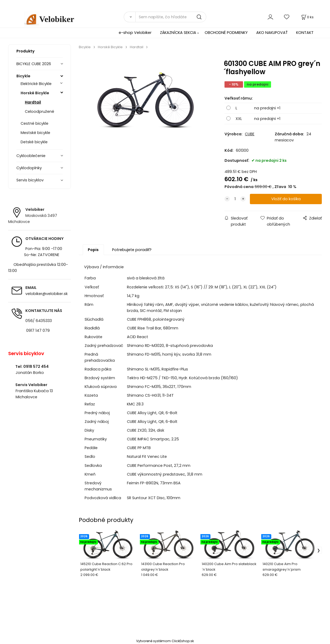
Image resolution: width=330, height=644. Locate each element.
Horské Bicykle (35, 93)
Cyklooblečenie (31, 156)
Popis (93, 250)
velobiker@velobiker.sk (47, 294)
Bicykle (23, 76)
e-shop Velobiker (135, 33)
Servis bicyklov (30, 180)
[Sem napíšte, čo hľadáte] (171, 17)
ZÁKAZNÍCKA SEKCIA (178, 33)
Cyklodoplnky (29, 168)
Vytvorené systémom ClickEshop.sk (165, 641)
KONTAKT (305, 33)
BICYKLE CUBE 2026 (34, 64)
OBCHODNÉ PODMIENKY (226, 33)
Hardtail (33, 102)
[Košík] (307, 17)
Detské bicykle (34, 142)
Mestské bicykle (35, 133)
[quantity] (235, 199)
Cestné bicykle (35, 123)
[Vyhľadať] (130, 17)
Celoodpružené (40, 111)
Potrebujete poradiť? (132, 250)
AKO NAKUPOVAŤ (272, 33)
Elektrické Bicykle (36, 84)
